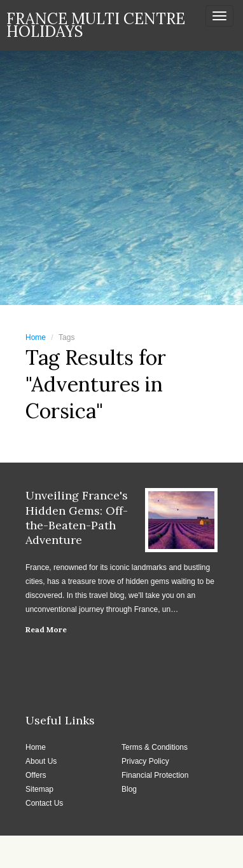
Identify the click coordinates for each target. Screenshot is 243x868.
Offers (36, 775)
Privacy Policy (145, 761)
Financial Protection (155, 775)
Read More (46, 629)
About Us (41, 761)
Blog (129, 789)
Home (36, 337)
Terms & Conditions (155, 747)
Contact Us (44, 803)
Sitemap (39, 789)
